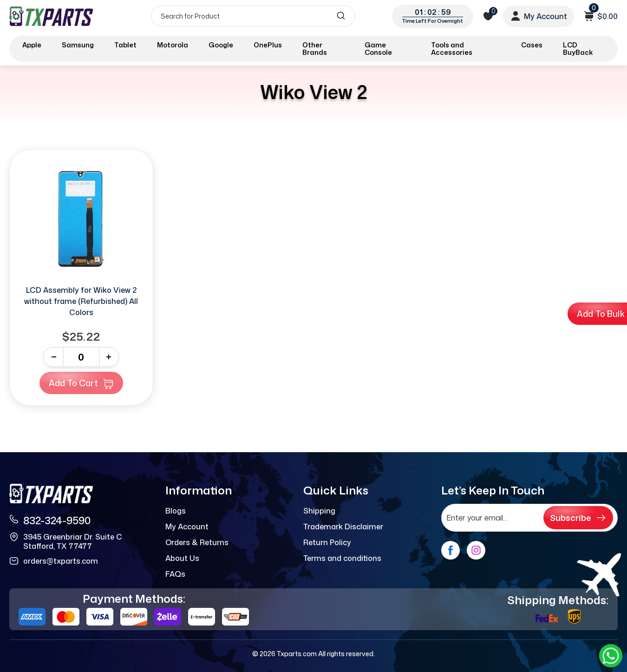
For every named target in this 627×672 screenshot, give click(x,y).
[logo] (52, 16)
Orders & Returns (197, 542)
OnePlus (268, 45)
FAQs (175, 574)
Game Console (378, 49)
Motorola (173, 45)
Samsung (78, 45)
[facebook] (451, 550)
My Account (187, 527)
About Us (182, 558)
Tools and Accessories (452, 49)
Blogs (176, 511)
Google (221, 45)
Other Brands (315, 49)
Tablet (125, 45)
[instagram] (476, 550)
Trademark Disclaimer (343, 527)
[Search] (253, 16)
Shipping (319, 511)
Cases (532, 45)
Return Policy (327, 542)
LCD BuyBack (578, 49)
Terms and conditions (342, 558)
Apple (32, 45)
